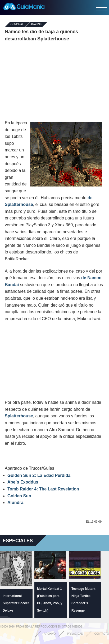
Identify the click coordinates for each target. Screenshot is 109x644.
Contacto (102, 634)
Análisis (36, 25)
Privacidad (75, 634)
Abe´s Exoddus (23, 482)
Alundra (15, 503)
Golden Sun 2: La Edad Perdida (39, 475)
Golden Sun (19, 496)
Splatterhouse (19, 416)
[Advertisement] (54, 81)
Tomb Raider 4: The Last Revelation (43, 489)
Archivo (50, 634)
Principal (17, 25)
